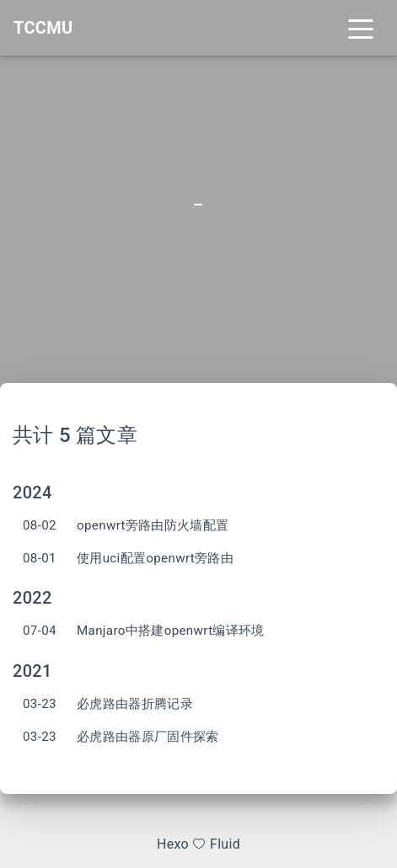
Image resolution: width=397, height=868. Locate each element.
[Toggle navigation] (361, 28)
